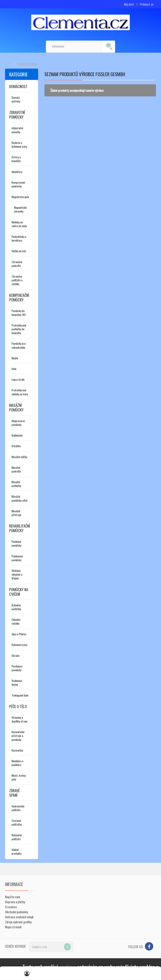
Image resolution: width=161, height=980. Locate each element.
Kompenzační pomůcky (19, 297)
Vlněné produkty (16, 851)
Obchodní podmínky (17, 912)
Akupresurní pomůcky (18, 423)
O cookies (11, 907)
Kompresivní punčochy (18, 184)
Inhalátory (17, 172)
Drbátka (16, 446)
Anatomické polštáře (18, 808)
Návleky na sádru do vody (19, 224)
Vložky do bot (19, 251)
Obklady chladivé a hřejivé (17, 574)
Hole (14, 369)
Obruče (16, 655)
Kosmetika (17, 750)
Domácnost (18, 86)
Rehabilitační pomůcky (20, 528)
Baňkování (17, 435)
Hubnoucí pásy (19, 645)
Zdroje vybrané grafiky (18, 922)
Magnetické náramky (20, 209)
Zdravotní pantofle (17, 264)
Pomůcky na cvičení (19, 592)
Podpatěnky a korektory (19, 238)
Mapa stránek (13, 927)
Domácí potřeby (16, 99)
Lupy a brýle (18, 379)
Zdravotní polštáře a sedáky (17, 280)
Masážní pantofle (16, 469)
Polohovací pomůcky (17, 558)
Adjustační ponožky (17, 130)
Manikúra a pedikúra (17, 763)
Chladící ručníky (16, 621)
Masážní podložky (16, 484)
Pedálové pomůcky (16, 543)
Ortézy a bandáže (16, 159)
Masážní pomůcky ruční (19, 498)
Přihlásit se (147, 4)
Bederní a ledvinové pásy (19, 144)
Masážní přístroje (16, 513)
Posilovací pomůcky (17, 668)
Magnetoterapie (20, 197)
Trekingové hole (20, 695)
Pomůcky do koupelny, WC (19, 313)
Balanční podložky (16, 607)
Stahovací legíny (17, 682)
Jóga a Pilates (19, 634)
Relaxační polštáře (17, 837)
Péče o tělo (18, 706)
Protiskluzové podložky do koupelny (19, 329)
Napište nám (13, 897)
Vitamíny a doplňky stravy (19, 719)
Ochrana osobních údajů (19, 917)
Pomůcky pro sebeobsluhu (19, 345)
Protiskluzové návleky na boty (20, 392)
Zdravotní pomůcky (17, 115)
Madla (15, 358)
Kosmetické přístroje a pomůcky (18, 736)
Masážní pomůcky (16, 407)
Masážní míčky (19, 457)
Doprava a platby (15, 902)
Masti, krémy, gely (19, 777)
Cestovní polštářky (17, 822)
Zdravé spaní (14, 793)
